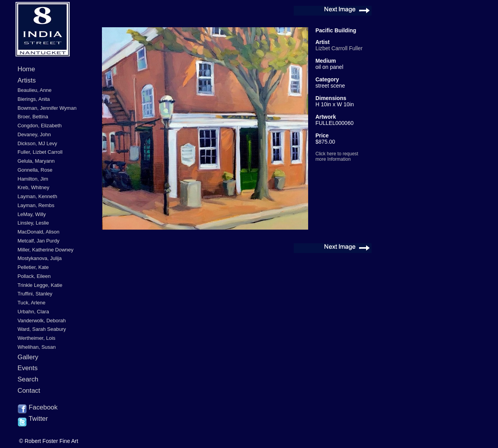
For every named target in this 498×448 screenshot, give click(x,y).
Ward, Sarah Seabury (42, 329)
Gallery (28, 357)
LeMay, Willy (32, 214)
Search (28, 379)
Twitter (33, 419)
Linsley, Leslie (33, 223)
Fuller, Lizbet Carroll (40, 152)
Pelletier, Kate (33, 267)
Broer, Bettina (33, 117)
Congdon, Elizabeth (39, 126)
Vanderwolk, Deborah (42, 321)
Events (28, 368)
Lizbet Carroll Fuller (339, 48)
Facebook (38, 408)
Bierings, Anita (34, 99)
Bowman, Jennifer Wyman (47, 108)
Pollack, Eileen (34, 276)
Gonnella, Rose (35, 170)
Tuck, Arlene (32, 303)
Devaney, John (34, 134)
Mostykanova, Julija (39, 258)
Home (26, 69)
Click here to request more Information (337, 156)
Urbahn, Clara (33, 312)
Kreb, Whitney (33, 187)
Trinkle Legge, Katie (40, 285)
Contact (29, 391)
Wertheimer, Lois (36, 338)
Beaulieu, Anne (34, 90)
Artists (27, 80)
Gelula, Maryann (36, 161)
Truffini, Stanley (35, 294)
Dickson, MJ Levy (37, 143)
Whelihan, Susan (37, 347)
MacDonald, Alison (39, 232)
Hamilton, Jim (33, 179)
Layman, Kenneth (37, 196)
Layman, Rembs (36, 205)
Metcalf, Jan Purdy (39, 241)
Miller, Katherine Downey (46, 250)
